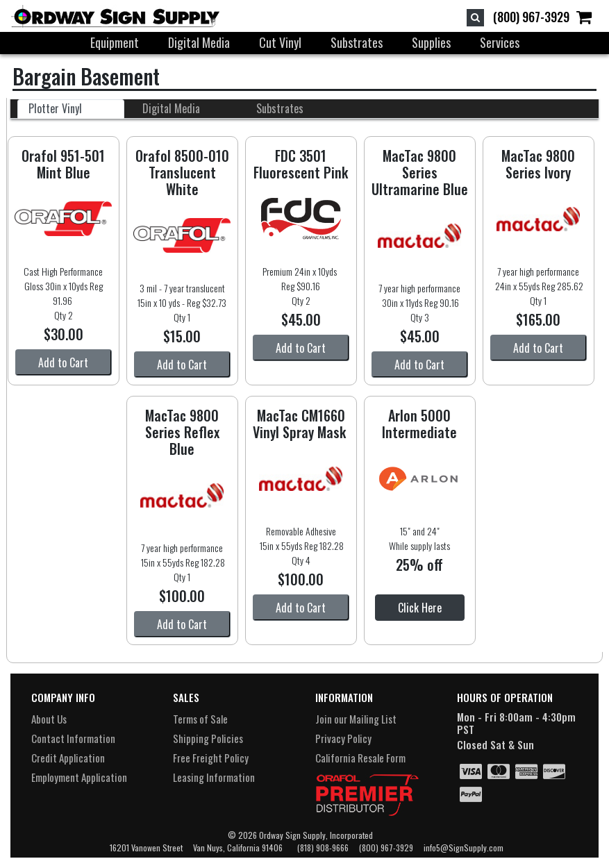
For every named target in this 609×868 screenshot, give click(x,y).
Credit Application (68, 758)
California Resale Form (360, 758)
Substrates (357, 42)
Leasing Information (214, 777)
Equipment (115, 42)
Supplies (431, 42)
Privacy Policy (343, 738)
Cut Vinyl (280, 42)
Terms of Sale (200, 719)
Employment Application (79, 777)
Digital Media (199, 42)
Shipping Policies (208, 738)
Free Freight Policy (211, 758)
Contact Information (73, 738)
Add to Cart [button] (63, 362)
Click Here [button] (420, 608)
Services (500, 42)
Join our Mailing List (356, 719)
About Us (49, 719)
